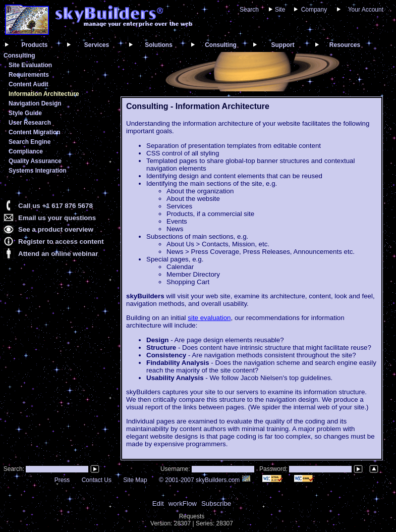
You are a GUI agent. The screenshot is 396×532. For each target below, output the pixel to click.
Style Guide (25, 113)
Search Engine (30, 142)
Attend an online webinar (58, 254)
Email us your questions (57, 218)
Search (249, 10)
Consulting (221, 45)
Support (283, 45)
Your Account (366, 10)
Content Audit (29, 84)
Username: (176, 469)
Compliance (26, 151)
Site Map (135, 480)
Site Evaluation (30, 65)
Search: (13, 469)
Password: (274, 469)
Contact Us (97, 480)
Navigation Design (35, 103)
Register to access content (61, 242)
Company (314, 10)
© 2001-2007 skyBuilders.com (205, 480)
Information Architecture (44, 94)
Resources (345, 45)
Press (62, 480)
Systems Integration (38, 171)
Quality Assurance (35, 161)
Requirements (29, 75)
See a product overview (56, 229)
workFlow (183, 503)
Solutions (159, 45)
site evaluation (209, 318)
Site (280, 10)
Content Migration (35, 132)
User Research (30, 123)
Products (34, 45)
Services (97, 45)
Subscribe (216, 503)
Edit (158, 503)
